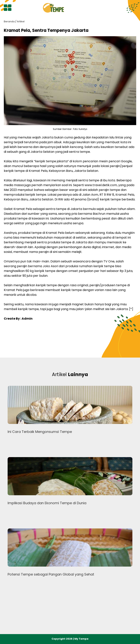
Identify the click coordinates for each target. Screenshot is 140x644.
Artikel (21, 21)
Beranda (9, 21)
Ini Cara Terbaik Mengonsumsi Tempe (40, 432)
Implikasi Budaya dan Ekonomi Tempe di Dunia (47, 503)
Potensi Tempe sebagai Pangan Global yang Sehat (51, 574)
